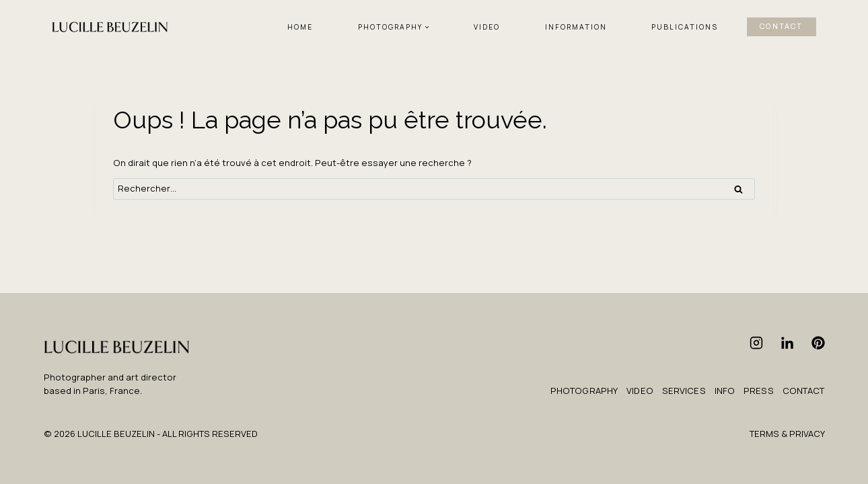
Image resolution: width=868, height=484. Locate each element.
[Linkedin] (787, 343)
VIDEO (487, 27)
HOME (300, 27)
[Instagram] (756, 343)
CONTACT (781, 27)
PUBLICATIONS (685, 27)
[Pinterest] (818, 343)
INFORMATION (576, 27)
